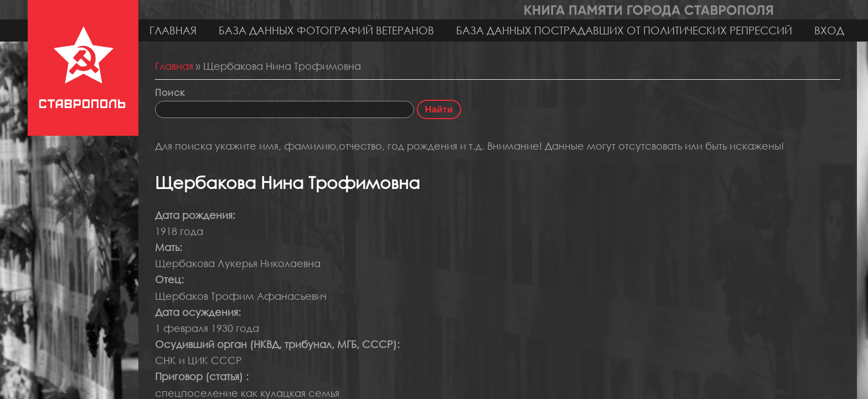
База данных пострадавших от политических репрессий (624, 30)
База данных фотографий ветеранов (326, 30)
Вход (829, 30)
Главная (173, 30)
